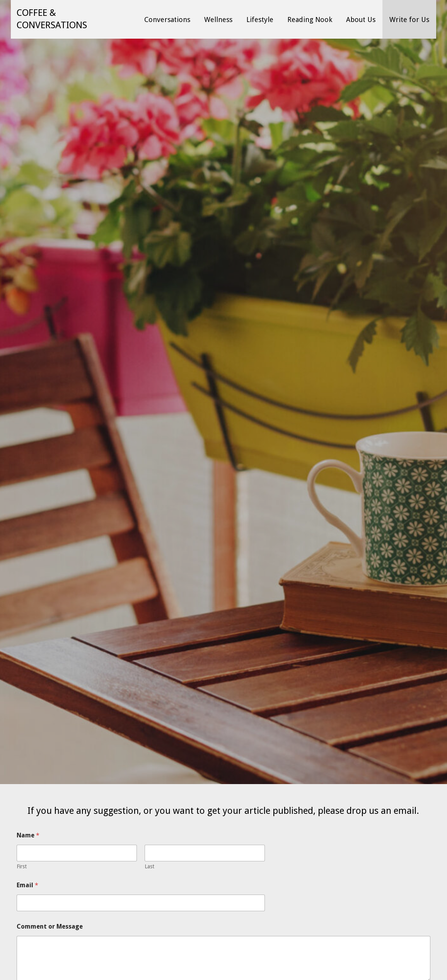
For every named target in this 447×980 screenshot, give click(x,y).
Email (27, 885)
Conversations (167, 20)
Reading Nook (310, 20)
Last (149, 866)
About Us (361, 20)
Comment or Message (50, 926)
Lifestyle (260, 20)
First (22, 866)
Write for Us (409, 20)
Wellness (218, 20)
